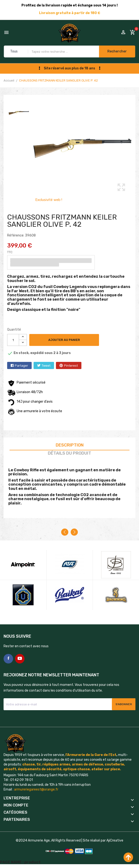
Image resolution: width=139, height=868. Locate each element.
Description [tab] (70, 445)
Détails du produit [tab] (69, 453)
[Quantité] (13, 340)
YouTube (20, 659)
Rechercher (117, 51)
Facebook (8, 659)
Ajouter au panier (64, 340)
